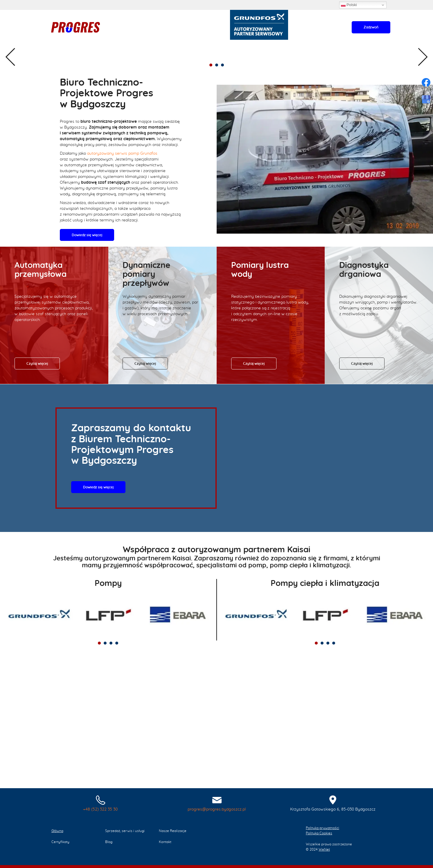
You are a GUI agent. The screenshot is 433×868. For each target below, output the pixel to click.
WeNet (324, 849)
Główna (58, 50)
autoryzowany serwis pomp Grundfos (122, 288)
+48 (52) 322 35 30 (100, 809)
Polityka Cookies (319, 833)
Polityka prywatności (322, 828)
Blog (190, 50)
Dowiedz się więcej (263, 153)
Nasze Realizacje (138, 50)
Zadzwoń (371, 27)
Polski (349, 5)
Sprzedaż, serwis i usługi (94, 50)
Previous (10, 129)
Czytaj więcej (37, 499)
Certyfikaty (170, 50)
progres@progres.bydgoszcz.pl (217, 809)
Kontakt (207, 50)
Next (423, 129)
